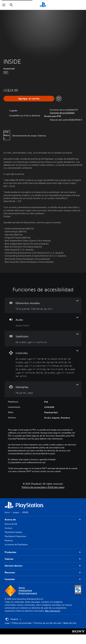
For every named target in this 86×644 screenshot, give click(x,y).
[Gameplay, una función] (43, 389)
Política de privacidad (22, 623)
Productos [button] (43, 552)
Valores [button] (43, 559)
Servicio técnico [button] (43, 566)
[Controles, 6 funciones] (43, 364)
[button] (62, 113)
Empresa (9, 540)
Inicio (7, 512)
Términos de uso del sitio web (47, 623)
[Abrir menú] (4, 5)
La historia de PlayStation (16, 544)
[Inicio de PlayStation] (43, 5)
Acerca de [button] (43, 520)
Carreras (8, 528)
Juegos (16, 512)
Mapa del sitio (70, 623)
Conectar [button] (43, 579)
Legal (7, 623)
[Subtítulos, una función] (43, 339)
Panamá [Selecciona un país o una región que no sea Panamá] (13, 619)
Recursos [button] (43, 573)
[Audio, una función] (43, 322)
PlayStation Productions (15, 536)
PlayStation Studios (13, 532)
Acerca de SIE (11, 524)
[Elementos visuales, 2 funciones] (43, 305)
